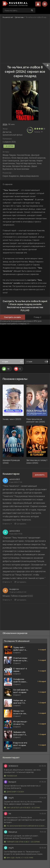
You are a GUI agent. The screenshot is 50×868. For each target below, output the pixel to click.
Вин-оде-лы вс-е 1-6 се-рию (19, 858)
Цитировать (20, 524)
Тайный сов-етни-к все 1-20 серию (22, 842)
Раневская (11, 776)
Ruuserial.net (8, 17)
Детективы (19, 17)
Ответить (7, 524)
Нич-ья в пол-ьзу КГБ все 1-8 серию (22, 808)
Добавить (40, 475)
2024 (5, 124)
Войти (38, 4)
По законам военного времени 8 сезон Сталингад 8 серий (25, 826)
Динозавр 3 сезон (14, 792)
